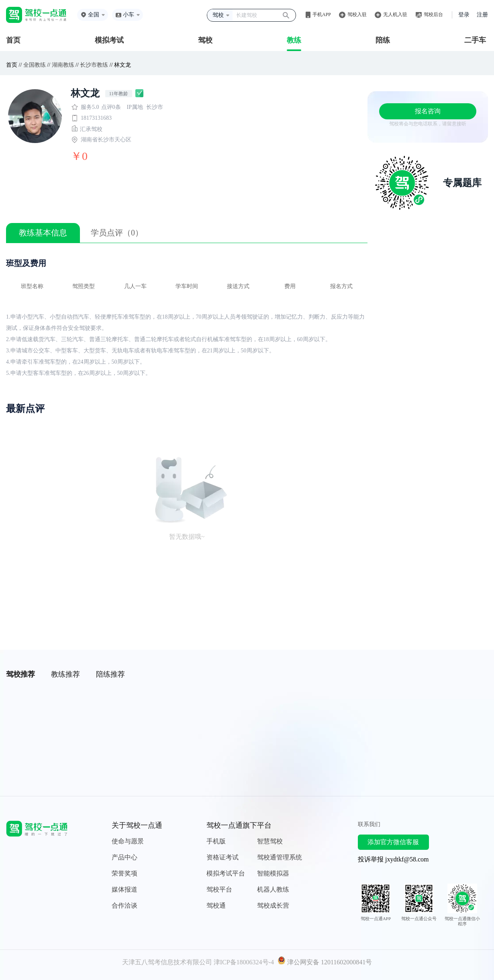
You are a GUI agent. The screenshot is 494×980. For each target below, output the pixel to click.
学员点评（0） (117, 233)
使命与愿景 (128, 841)
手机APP (322, 14)
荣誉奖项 (125, 873)
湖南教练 (63, 65)
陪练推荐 (110, 674)
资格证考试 (223, 857)
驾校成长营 (273, 905)
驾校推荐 (20, 674)
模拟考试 (109, 40)
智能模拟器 (273, 873)
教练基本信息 (43, 233)
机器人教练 (273, 889)
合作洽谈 (125, 905)
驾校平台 (219, 889)
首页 (13, 40)
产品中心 (125, 857)
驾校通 (216, 905)
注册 (482, 15)
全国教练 (35, 65)
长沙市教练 (94, 65)
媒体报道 (125, 889)
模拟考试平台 (226, 873)
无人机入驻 (395, 14)
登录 (464, 15)
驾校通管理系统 (280, 857)
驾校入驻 (357, 14)
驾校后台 (433, 14)
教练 (294, 40)
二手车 (475, 40)
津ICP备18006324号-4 (244, 962)
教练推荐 (65, 674)
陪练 (383, 40)
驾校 (205, 40)
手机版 (216, 841)
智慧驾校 (270, 841)
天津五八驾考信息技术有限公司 (167, 962)
